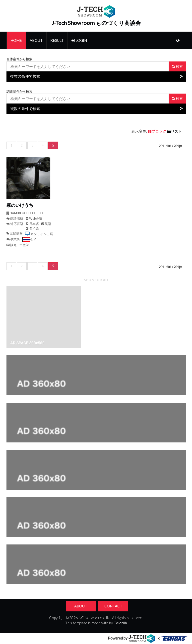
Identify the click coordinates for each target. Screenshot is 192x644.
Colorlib (120, 623)
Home (16, 40)
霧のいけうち (20, 205)
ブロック (158, 131)
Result (57, 40)
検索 (177, 66)
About (36, 40)
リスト (175, 131)
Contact (113, 606)
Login (79, 40)
